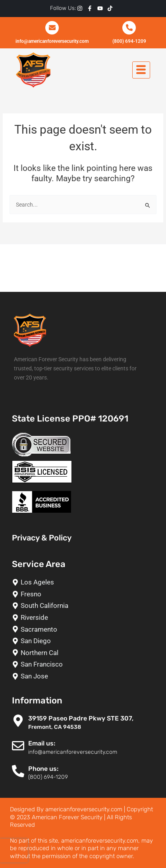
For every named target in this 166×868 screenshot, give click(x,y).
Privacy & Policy (42, 538)
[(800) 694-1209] (129, 28)
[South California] (85, 606)
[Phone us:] (18, 771)
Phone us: (43, 769)
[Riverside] (85, 618)
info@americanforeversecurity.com (52, 41)
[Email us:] (18, 746)
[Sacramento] (85, 629)
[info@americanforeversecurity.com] (52, 28)
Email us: (42, 743)
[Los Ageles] (85, 582)
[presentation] (14, 851)
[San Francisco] (85, 664)
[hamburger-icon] (141, 70)
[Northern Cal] (85, 653)
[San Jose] (85, 676)
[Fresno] (85, 594)
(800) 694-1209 (129, 41)
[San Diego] (85, 641)
